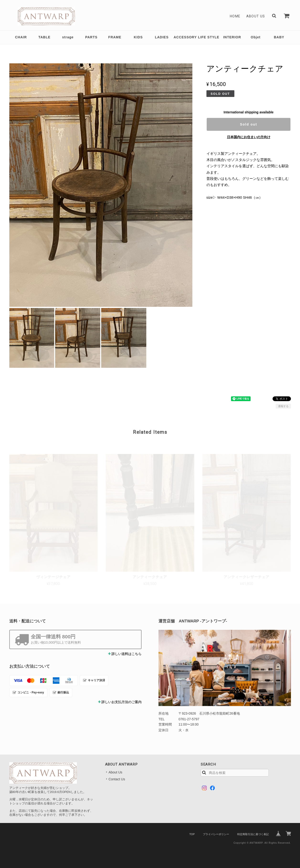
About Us (256, 16)
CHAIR (21, 37)
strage (68, 37)
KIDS (138, 37)
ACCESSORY (185, 37)
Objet (256, 37)
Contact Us (117, 779)
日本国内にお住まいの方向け (249, 137)
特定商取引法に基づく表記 (253, 834)
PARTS (91, 37)
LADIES (162, 37)
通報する (283, 406)
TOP (192, 834)
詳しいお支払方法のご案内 (121, 702)
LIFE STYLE (209, 37)
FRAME (115, 37)
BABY (279, 37)
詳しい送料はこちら (126, 654)
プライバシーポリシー (216, 834)
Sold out (248, 124)
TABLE (45, 37)
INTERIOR (232, 37)
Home (235, 16)
